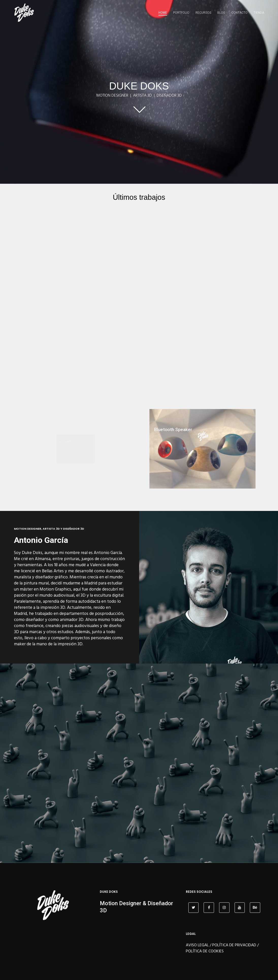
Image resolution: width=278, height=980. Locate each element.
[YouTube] (240, 908)
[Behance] (255, 908)
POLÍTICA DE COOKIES (205, 951)
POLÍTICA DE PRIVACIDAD (234, 945)
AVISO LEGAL (197, 945)
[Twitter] (194, 908)
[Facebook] (209, 908)
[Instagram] (224, 908)
